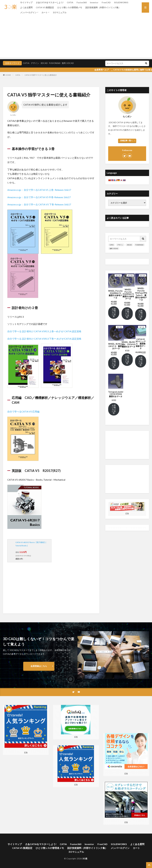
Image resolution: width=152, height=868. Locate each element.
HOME (8, 75)
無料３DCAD (68, 63)
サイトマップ (26, 2)
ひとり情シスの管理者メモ (70, 7)
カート (45, 12)
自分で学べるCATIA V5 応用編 (23, 411)
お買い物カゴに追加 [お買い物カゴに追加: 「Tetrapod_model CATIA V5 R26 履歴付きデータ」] (114, 409)
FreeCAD (106, 2)
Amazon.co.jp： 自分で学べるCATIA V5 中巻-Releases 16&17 (39, 197)
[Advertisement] (76, 37)
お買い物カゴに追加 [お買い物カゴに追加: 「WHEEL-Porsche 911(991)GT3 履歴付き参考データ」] (127, 314)
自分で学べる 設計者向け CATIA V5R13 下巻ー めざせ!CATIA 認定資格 (44, 339)
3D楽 (85, 859)
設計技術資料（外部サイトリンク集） (103, 7)
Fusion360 (82, 2)
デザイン (35, 63)
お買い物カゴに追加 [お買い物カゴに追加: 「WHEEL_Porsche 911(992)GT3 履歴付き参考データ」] (114, 313)
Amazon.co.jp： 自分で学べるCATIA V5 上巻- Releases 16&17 (39, 190)
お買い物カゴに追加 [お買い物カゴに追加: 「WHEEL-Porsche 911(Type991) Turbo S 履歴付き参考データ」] (141, 315)
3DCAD (44, 63)
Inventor (94, 2)
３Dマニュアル (59, 12)
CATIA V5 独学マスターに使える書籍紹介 (41, 75)
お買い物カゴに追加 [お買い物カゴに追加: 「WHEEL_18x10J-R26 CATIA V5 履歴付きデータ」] (127, 360)
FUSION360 (55, 63)
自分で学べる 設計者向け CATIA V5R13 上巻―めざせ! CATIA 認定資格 (44, 331)
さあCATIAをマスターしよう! (50, 2)
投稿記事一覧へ (126, 140)
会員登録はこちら (39, 666)
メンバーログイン (28, 12)
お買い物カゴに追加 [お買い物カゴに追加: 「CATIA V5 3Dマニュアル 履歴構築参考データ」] (141, 361)
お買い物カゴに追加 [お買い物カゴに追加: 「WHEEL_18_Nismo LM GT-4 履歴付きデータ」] (114, 363)
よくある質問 (26, 7)
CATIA (70, 2)
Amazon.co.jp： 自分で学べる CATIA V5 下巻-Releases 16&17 (39, 204)
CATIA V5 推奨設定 (45, 7)
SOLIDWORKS (121, 2)
